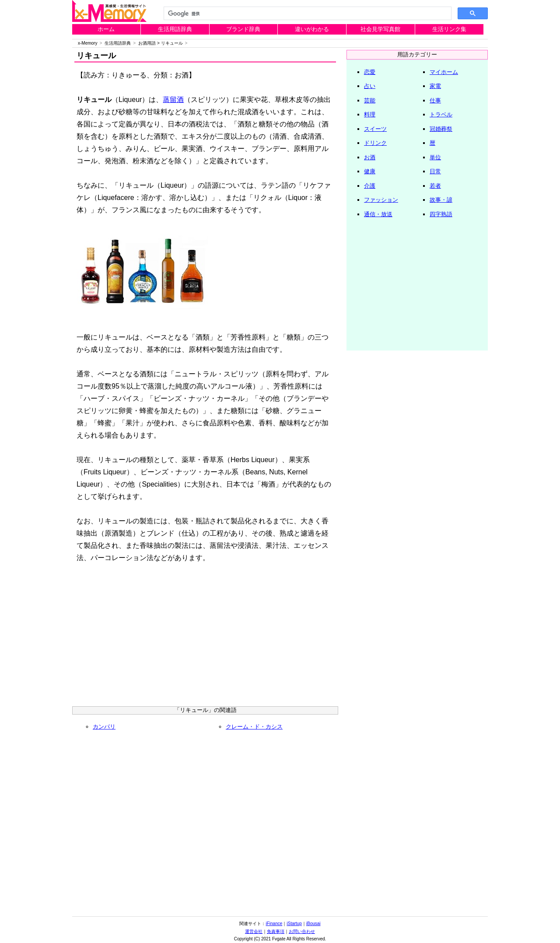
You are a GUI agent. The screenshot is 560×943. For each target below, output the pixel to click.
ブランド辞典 (243, 29)
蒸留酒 (173, 100)
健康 (370, 171)
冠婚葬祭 (441, 129)
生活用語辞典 (175, 29)
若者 (435, 186)
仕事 (435, 100)
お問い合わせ (302, 931)
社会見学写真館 (380, 29)
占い (370, 86)
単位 (435, 157)
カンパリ (104, 727)
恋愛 (370, 72)
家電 (435, 86)
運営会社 (254, 931)
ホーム (106, 29)
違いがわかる (312, 29)
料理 (370, 114)
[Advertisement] (205, 638)
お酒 (370, 157)
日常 (435, 171)
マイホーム (444, 72)
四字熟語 (441, 214)
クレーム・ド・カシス (254, 727)
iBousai (313, 924)
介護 (370, 186)
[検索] (307, 14)
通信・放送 (378, 214)
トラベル (441, 114)
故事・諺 (441, 200)
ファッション (381, 200)
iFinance (274, 924)
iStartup (294, 924)
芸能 (370, 100)
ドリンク (375, 143)
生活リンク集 (449, 29)
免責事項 (276, 931)
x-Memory (87, 43)
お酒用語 (147, 43)
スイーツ (375, 129)
